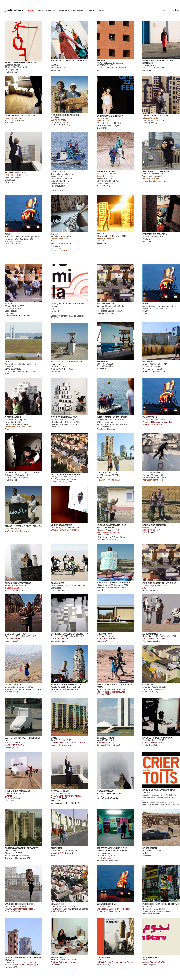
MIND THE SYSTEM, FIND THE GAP (159, 583)
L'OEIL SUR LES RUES (16, 634)
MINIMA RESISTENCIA (61, 525)
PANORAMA (57, 848)
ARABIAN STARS (151, 957)
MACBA (54, 65)
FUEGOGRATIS (104, 957)
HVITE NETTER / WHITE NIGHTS (112, 417)
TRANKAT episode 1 (152, 473)
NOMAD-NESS (58, 904)
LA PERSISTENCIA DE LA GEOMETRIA (69, 634)
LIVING (54, 738)
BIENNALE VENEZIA (106, 171)
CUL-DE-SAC (149, 685)
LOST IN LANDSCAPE (107, 473)
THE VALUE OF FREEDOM (155, 116)
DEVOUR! (9, 362)
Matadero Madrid (104, 587)
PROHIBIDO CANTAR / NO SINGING (114, 583)
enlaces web (78, 10)
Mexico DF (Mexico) (14, 589)
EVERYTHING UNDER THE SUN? (20, 62)
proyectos (50, 10)
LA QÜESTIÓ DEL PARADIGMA (157, 738)
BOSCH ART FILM (105, 738)
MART (99, 477)
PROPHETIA (102, 361)
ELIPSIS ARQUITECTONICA (18, 583)
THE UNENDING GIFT (15, 173)
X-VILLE (54, 234)
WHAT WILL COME (60, 791)
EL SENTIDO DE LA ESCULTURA (21, 116)
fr (168, 10)
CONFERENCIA (150, 848)
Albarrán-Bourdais (13, 65)
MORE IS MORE (58, 957)
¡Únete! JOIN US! (104, 178)
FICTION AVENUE (13, 417)
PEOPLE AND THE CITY (16, 685)
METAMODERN (150, 362)
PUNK (8, 234)
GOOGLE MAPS (58, 191)
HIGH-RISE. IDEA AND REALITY (66, 685)
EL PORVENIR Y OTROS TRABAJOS (22, 473)
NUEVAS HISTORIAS (106, 904)
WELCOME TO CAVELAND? (156, 171)
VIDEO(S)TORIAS (105, 791)
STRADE (101, 60)
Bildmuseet (56, 588)
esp (173, 10)
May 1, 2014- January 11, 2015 (65, 477)
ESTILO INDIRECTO (152, 634)
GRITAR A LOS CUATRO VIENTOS (159, 790)
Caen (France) (108, 534)
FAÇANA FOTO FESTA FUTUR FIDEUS (69, 60)
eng (163, 10)
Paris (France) (151, 531)
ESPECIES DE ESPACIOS (154, 234)
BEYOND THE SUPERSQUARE (65, 474)
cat (178, 10)
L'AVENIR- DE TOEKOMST (17, 791)
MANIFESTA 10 (150, 417)
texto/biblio (63, 10)
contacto (91, 10)
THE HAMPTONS (105, 634)
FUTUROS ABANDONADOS (64, 417)
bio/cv (40, 10)
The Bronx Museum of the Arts (64, 479)
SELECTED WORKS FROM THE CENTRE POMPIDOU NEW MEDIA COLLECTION (113, 851)
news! (31, 10)
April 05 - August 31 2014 (108, 475)
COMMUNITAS (58, 583)
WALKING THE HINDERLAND (19, 904)
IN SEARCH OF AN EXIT (108, 304)
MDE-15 (100, 234)
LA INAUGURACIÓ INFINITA (110, 116)
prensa (101, 10)
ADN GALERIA (149, 65)
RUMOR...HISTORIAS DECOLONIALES (23, 526)
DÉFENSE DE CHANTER (154, 525)
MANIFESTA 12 (58, 172)
